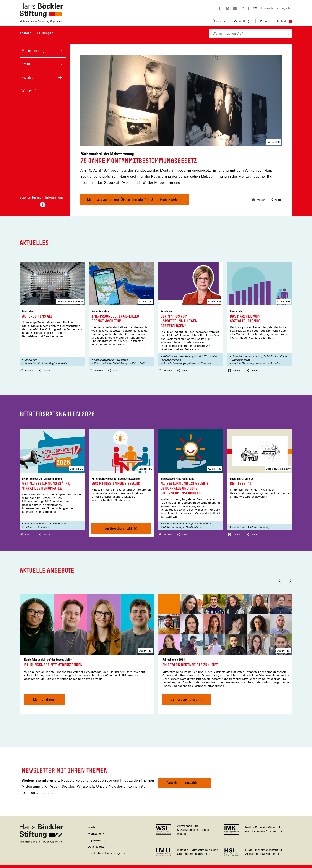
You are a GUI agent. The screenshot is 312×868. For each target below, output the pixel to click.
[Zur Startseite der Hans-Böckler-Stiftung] (41, 20)
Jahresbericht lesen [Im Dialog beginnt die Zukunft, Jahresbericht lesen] (185, 693)
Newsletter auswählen (183, 776)
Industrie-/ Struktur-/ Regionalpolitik (46, 357)
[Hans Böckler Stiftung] (41, 835)
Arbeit (49, 64)
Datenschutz (96, 840)
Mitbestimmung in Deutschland (182, 521)
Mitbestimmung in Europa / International (187, 517)
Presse (264, 21)
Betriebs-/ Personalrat (37, 521)
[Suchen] (287, 33)
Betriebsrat (59, 517)
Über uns (219, 21)
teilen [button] (276, 193)
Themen (26, 33)
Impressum (95, 834)
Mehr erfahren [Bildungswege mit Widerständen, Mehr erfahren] (43, 693)
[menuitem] (26, 36)
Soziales (49, 77)
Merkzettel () (242, 21)
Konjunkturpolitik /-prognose (111, 353)
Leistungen (45, 33)
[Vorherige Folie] (281, 574)
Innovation (31, 353)
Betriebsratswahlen (36, 517)
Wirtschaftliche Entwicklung (111, 357)
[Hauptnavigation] (37, 33)
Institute (282, 21)
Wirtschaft (49, 91)
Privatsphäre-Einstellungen (105, 847)
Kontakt (93, 821)
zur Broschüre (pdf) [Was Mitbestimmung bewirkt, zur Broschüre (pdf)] (124, 524)
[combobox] (245, 33)
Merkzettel (95, 827)
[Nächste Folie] (289, 574)
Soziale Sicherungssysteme (180, 357)
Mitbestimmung (49, 51)
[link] (87, 647)
